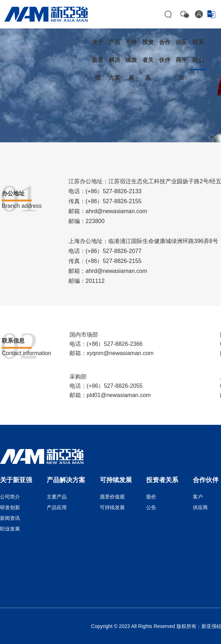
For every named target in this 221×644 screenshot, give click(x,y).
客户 (198, 497)
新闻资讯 (10, 518)
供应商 (200, 507)
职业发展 (10, 529)
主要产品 (57, 497)
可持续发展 (112, 507)
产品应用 (57, 507)
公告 (151, 507)
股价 (151, 497)
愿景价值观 (112, 497)
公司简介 (10, 497)
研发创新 (10, 507)
